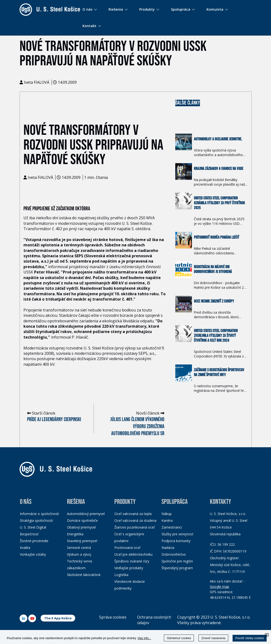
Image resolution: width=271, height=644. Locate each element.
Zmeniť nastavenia (213, 638)
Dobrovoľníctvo (174, 554)
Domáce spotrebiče (82, 520)
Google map (220, 587)
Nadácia (168, 548)
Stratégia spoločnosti (36, 520)
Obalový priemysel (81, 527)
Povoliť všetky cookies (250, 638)
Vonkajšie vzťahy (33, 554)
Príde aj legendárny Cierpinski (54, 420)
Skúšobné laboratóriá (84, 575)
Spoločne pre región (177, 561)
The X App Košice (58, 618)
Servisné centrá (79, 548)
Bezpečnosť (29, 534)
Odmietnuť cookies (179, 638)
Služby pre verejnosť (177, 534)
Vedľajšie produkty (129, 568)
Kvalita (25, 548)
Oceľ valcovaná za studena (135, 520)
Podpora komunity (176, 541)
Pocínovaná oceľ (127, 548)
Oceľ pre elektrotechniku (133, 554)
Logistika (121, 575)
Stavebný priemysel (82, 541)
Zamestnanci (172, 527)
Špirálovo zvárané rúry (132, 561)
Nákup (167, 514)
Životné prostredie (34, 541)
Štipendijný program (177, 568)
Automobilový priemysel (86, 514)
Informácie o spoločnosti (39, 514)
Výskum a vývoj (79, 554)
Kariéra (167, 520)
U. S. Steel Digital (33, 527)
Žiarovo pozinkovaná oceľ (135, 527)
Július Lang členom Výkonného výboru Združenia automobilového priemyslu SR (137, 427)
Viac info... (144, 638)
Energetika (75, 534)
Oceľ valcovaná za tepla (133, 514)
